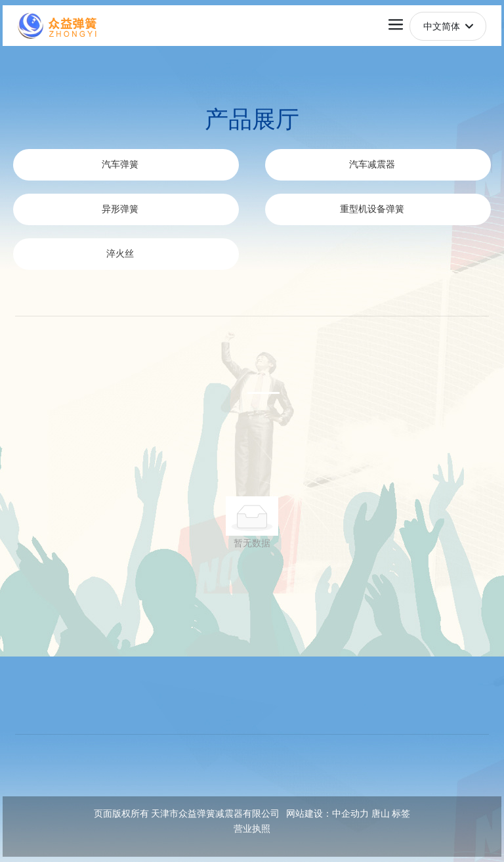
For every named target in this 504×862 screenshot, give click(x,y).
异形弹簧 (120, 209)
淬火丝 (120, 254)
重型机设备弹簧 (372, 209)
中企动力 (350, 813)
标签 (401, 813)
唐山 (381, 813)
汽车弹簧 (120, 164)
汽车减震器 (372, 164)
